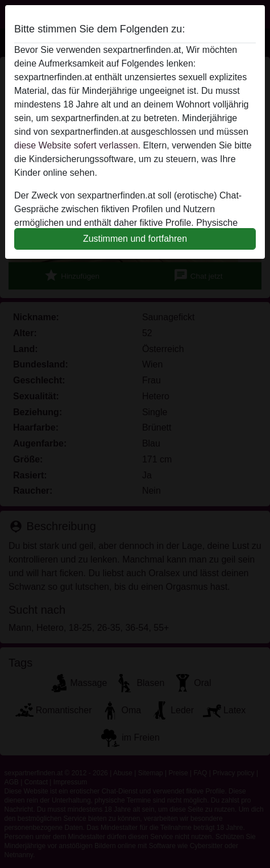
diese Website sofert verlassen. (77, 145)
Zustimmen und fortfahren (135, 239)
